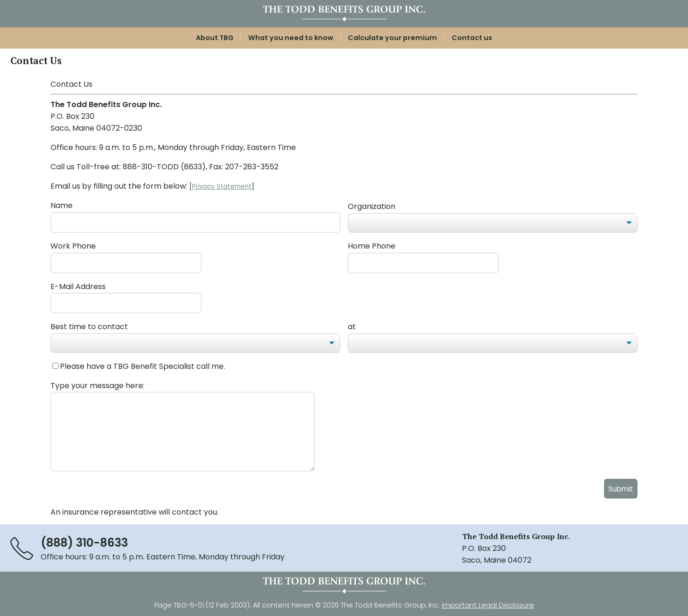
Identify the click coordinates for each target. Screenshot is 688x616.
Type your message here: (97, 386)
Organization (372, 206)
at (352, 327)
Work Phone (73, 246)
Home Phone (372, 246)
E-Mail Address (78, 287)
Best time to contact (89, 327)
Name (62, 205)
